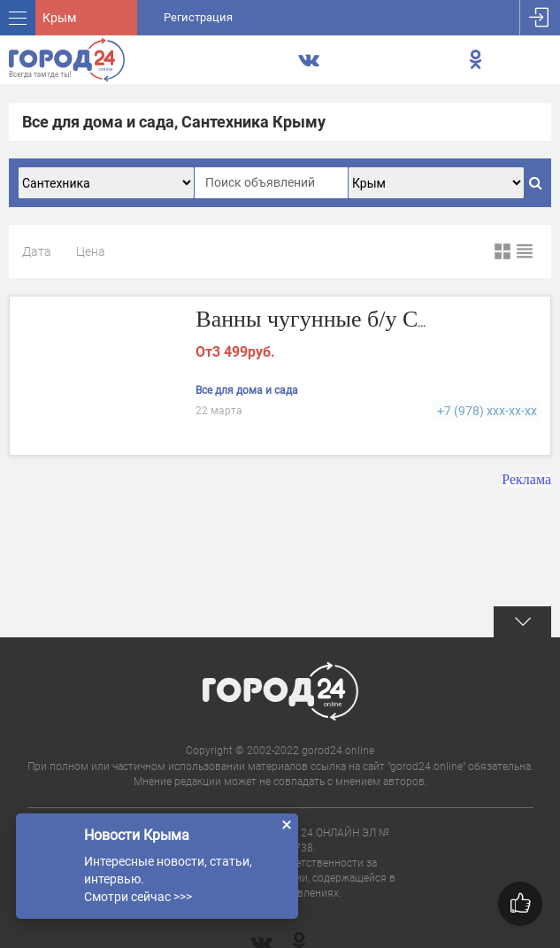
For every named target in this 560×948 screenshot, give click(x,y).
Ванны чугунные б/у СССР (328, 319)
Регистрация (198, 17)
